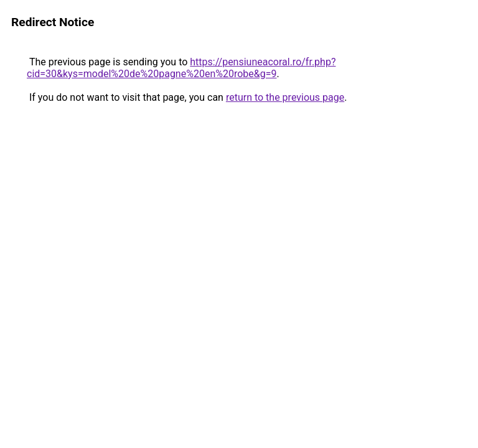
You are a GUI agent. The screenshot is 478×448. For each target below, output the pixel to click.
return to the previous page (285, 97)
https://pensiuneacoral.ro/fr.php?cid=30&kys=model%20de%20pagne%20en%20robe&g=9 (181, 68)
